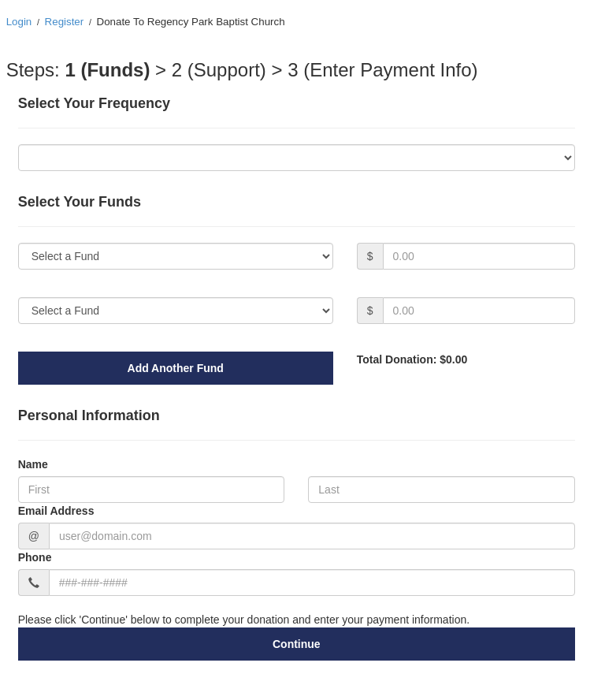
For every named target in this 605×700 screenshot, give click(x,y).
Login (19, 22)
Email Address (56, 511)
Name (33, 464)
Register (65, 22)
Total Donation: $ (412, 359)
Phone (35, 557)
